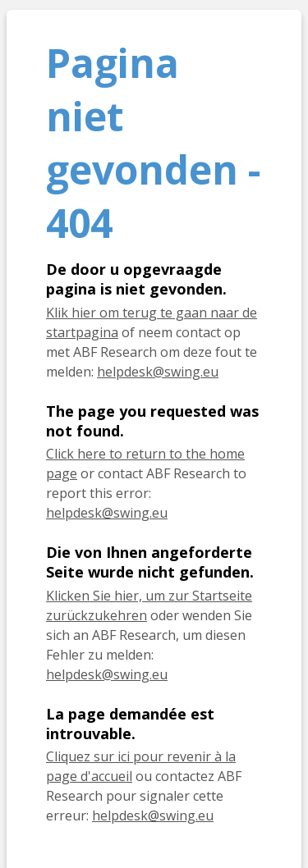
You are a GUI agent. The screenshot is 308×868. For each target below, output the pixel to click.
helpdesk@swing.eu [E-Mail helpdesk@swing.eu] (107, 674)
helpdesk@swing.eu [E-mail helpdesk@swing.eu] (158, 372)
